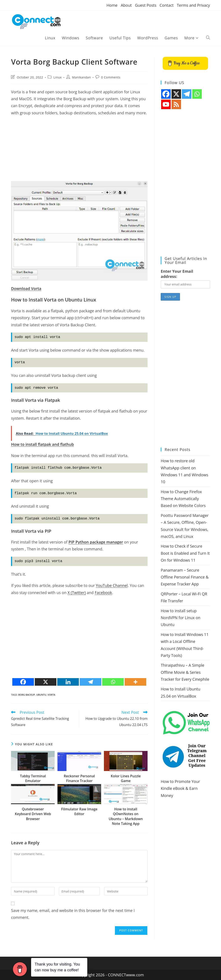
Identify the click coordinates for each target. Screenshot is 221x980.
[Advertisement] (79, 151)
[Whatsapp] (113, 682)
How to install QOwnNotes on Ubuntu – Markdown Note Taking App (126, 816)
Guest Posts (146, 5)
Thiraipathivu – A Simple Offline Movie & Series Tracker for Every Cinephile (185, 672)
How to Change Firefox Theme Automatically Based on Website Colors (183, 499)
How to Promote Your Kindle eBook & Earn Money (180, 788)
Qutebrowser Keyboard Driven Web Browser (33, 814)
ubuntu (41, 695)
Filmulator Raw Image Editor (79, 811)
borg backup (27, 695)
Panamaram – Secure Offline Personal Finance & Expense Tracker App (185, 577)
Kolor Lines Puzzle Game (126, 778)
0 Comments (111, 77)
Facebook (103, 593)
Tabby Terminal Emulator (33, 778)
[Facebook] (23, 682)
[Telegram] (91, 682)
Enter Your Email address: (177, 274)
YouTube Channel (112, 585)
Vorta (51, 695)
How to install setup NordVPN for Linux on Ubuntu (180, 618)
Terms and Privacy (193, 5)
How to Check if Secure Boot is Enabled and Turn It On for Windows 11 (185, 553)
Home (112, 5)
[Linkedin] (68, 682)
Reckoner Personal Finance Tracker (79, 778)
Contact (167, 5)
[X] (46, 682)
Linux (57, 77)
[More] (135, 682)
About (126, 5)
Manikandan (81, 77)
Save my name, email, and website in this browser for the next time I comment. (73, 914)
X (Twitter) (76, 593)
